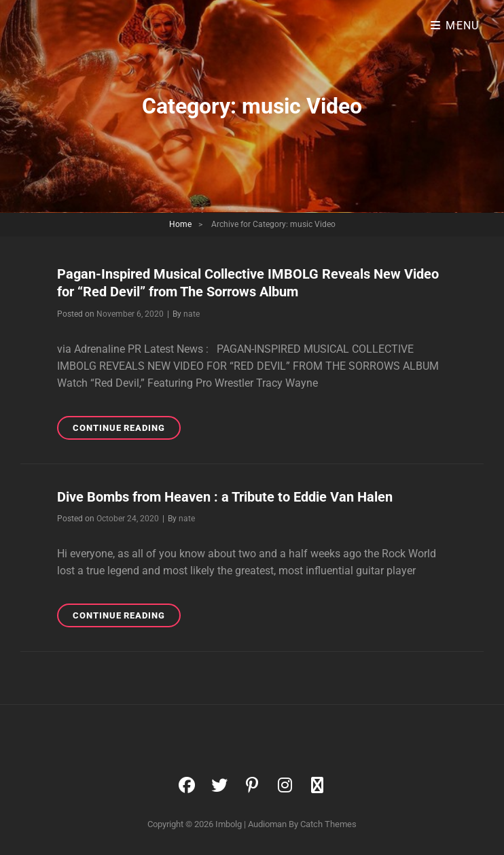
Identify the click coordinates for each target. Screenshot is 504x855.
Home (180, 224)
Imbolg (229, 824)
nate (192, 314)
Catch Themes (328, 824)
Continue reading (127, 430)
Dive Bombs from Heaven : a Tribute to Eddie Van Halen (225, 497)
